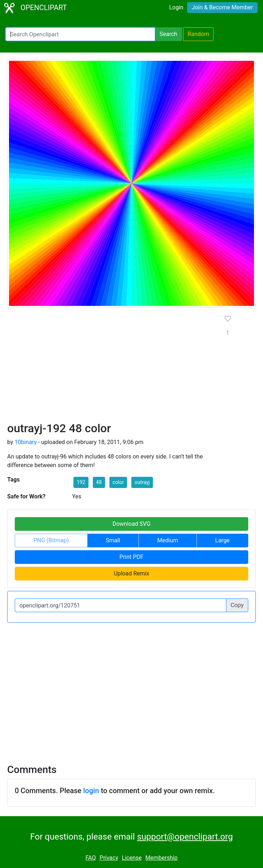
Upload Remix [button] (131, 573)
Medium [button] (168, 540)
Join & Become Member (222, 7)
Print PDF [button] (131, 557)
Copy (237, 605)
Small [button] (113, 540)
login (91, 791)
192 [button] (81, 482)
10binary (26, 442)
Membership (161, 858)
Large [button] (222, 540)
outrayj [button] (142, 482)
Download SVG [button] (132, 524)
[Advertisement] (110, 367)
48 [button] (99, 482)
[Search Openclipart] (80, 34)
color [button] (118, 482)
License (132, 858)
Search (168, 34)
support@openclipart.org (185, 837)
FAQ (91, 858)
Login (176, 7)
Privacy (109, 858)
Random (199, 34)
